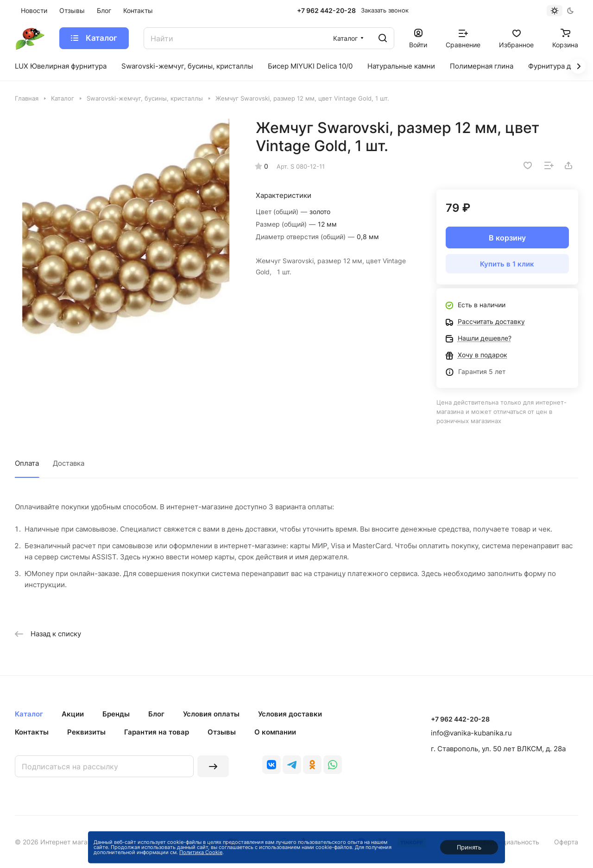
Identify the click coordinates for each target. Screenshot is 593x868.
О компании (275, 732)
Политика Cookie (201, 852)
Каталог (29, 714)
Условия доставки (290, 714)
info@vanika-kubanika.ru (471, 733)
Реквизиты (86, 732)
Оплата (27, 463)
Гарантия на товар (157, 732)
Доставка (69, 463)
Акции (73, 714)
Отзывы (222, 732)
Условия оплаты (211, 714)
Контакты (32, 732)
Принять (469, 847)
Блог (156, 714)
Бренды (116, 714)
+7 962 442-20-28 (326, 10)
